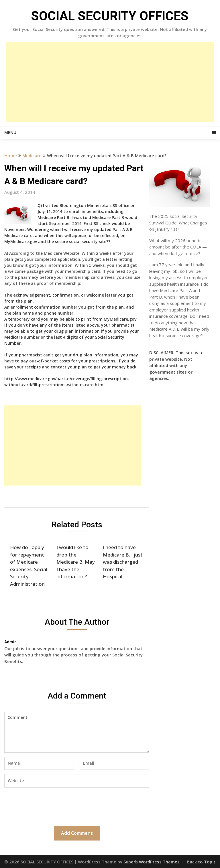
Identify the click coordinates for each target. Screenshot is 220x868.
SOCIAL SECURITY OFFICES (110, 16)
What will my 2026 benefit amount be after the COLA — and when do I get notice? (178, 247)
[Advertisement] (110, 82)
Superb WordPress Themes (152, 862)
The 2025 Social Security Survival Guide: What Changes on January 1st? (178, 223)
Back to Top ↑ (201, 862)
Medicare (32, 155)
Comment (77, 732)
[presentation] (48, 806)
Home (11, 155)
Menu (10, 132)
